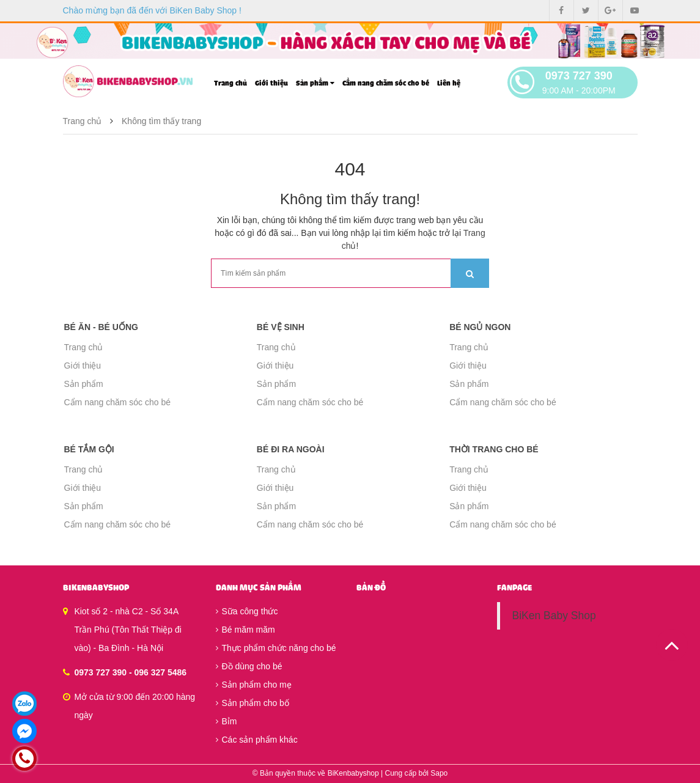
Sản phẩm (315, 83)
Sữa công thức (247, 611)
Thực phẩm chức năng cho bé (276, 648)
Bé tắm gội (89, 449)
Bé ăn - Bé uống (101, 327)
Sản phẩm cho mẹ (254, 685)
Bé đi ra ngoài (291, 449)
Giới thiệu (271, 83)
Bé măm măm (245, 630)
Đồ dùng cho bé (249, 666)
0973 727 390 (579, 76)
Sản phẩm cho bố (252, 703)
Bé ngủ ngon (480, 327)
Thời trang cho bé (494, 449)
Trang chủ (230, 83)
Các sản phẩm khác (257, 740)
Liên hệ (449, 83)
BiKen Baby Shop (554, 616)
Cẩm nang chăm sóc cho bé (386, 83)
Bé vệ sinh (281, 327)
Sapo (439, 773)
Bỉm (227, 721)
